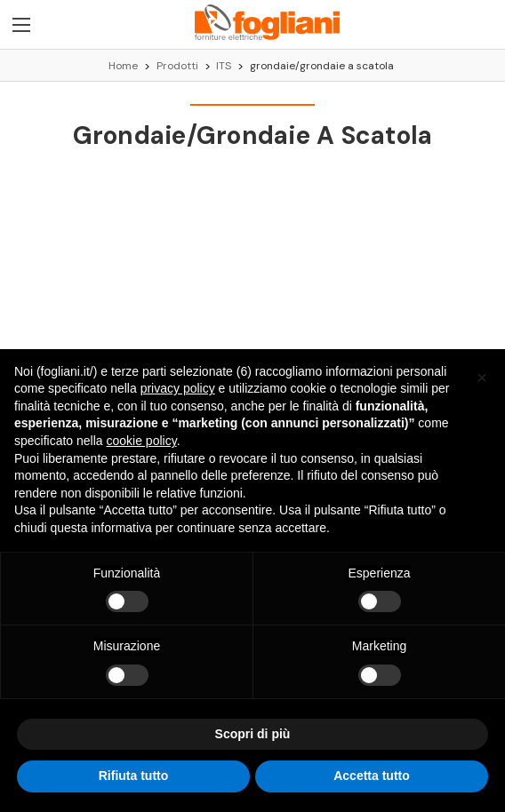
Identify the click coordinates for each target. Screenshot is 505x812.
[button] (482, 378)
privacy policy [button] (178, 388)
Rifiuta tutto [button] (134, 776)
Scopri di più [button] (253, 734)
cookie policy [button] (142, 441)
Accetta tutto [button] (372, 776)
